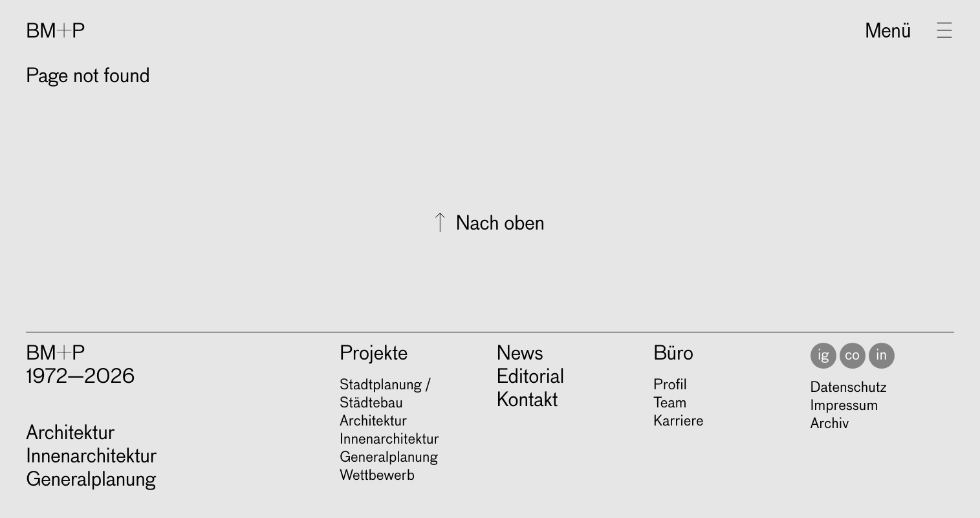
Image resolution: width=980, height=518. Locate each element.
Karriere (678, 422)
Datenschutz (849, 388)
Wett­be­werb (377, 476)
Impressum (844, 406)
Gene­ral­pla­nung (388, 458)
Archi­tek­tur (373, 422)
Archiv (830, 424)
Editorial (531, 378)
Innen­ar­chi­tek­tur (389, 440)
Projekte (374, 354)
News (520, 354)
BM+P (55, 32)
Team (670, 404)
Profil (670, 385)
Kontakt (528, 401)
